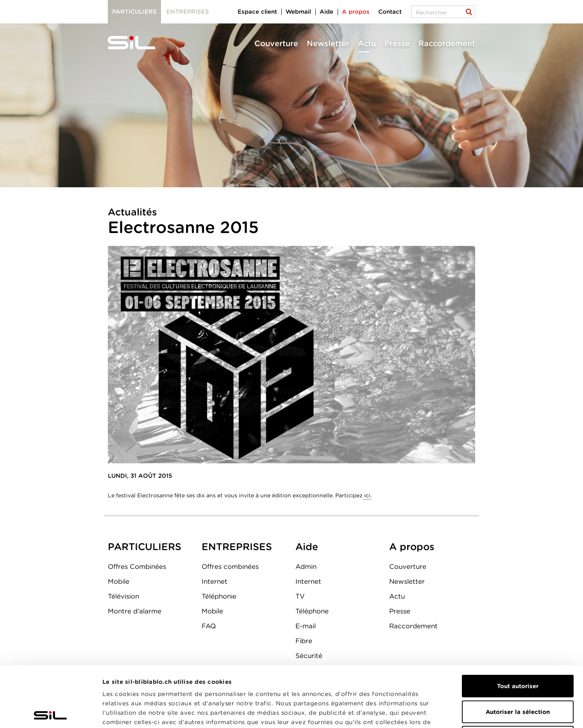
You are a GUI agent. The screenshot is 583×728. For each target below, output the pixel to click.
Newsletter (328, 43)
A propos (356, 12)
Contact (390, 12)
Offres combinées (230, 567)
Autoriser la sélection (518, 651)
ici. (367, 495)
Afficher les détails (440, 713)
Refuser (518, 677)
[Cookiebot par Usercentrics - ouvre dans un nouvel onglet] (51, 713)
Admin (306, 567)
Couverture (276, 43)
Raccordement (447, 43)
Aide (326, 12)
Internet (215, 581)
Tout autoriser (518, 626)
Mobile (119, 581)
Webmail (298, 12)
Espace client (257, 12)
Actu (367, 43)
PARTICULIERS (145, 547)
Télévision (123, 596)
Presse (397, 43)
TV (300, 596)
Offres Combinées (137, 567)
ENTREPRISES (237, 547)
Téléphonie (219, 596)
